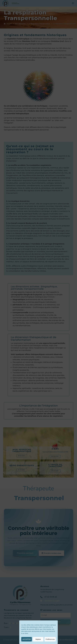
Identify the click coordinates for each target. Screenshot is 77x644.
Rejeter (38, 639)
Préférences (50, 639)
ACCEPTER (27, 639)
